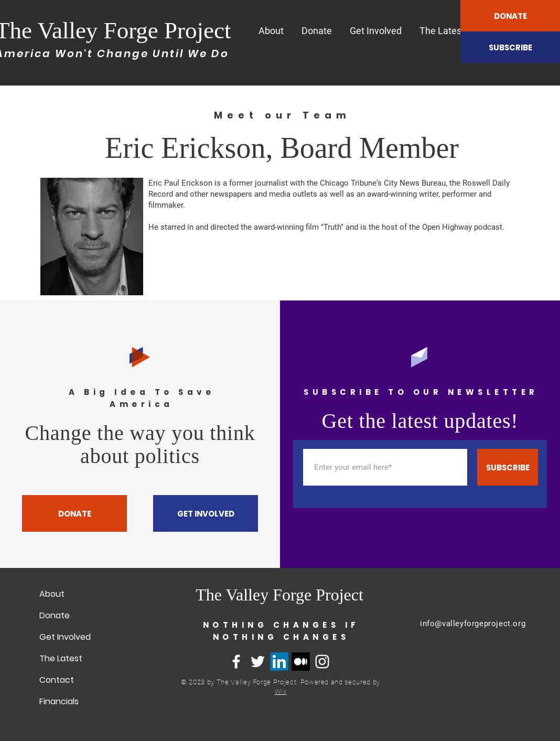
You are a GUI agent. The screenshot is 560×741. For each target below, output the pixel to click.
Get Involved (65, 637)
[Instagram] (322, 662)
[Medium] (301, 662)
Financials (59, 701)
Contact (57, 680)
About (52, 594)
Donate (55, 615)
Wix (281, 691)
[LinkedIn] (279, 662)
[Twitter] (258, 662)
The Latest (61, 658)
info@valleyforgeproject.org (473, 624)
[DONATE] (510, 16)
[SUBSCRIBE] (510, 47)
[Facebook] (236, 662)
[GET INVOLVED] (206, 513)
